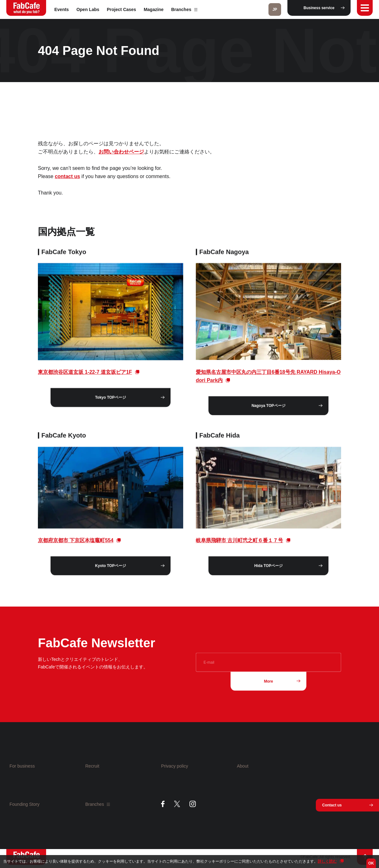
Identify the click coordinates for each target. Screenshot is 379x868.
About (243, 766)
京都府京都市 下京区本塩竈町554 (76, 546)
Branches (184, 9)
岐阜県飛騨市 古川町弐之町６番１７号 (239, 546)
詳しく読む (327, 861)
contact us (67, 176)
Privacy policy (175, 766)
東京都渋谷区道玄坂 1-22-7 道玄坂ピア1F (85, 377)
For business (22, 766)
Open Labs (88, 9)
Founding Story (24, 804)
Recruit (92, 766)
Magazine (154, 9)
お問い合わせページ (121, 152)
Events (62, 9)
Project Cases (121, 9)
